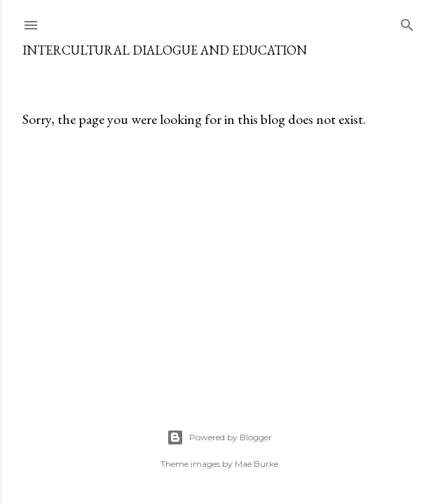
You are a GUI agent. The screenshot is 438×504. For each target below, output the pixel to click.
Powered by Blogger (219, 437)
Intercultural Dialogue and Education (165, 50)
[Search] (407, 22)
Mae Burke (256, 464)
